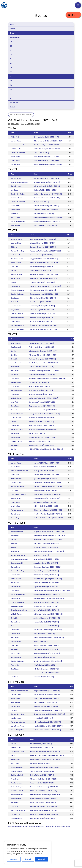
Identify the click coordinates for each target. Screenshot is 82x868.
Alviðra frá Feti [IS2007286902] (41, 763)
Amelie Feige (15, 759)
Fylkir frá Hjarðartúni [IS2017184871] (42, 306)
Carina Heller (24, 826)
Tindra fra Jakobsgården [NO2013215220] (44, 263)
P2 (11, 63)
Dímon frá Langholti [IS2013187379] (42, 310)
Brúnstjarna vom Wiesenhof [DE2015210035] (45, 795)
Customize (14, 859)
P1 (11, 59)
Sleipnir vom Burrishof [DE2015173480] (47, 198)
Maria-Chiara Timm (17, 363)
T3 (11, 85)
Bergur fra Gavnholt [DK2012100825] (46, 210)
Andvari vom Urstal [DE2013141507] (46, 563)
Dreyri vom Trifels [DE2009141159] (45, 225)
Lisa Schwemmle (17, 771)
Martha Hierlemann (17, 325)
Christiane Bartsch (17, 775)
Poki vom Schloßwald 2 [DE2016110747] (47, 722)
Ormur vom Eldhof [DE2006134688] (42, 783)
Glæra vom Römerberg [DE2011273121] (44, 791)
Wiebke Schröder (17, 441)
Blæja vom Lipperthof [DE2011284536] (43, 247)
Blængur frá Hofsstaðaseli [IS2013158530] (48, 486)
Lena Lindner (15, 575)
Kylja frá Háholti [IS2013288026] (40, 386)
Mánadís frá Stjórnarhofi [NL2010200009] (44, 814)
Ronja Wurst (15, 310)
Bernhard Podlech (17, 414)
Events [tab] (12, 33)
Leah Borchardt (16, 418)
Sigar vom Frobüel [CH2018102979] (41, 390)
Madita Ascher (16, 437)
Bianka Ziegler (16, 217)
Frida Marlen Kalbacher (19, 494)
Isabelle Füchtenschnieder (20, 145)
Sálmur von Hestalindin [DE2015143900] (47, 186)
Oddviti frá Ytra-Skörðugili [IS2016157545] (48, 164)
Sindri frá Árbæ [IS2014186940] (41, 302)
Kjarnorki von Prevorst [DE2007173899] (42, 402)
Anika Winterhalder (17, 318)
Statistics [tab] (13, 107)
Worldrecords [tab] (14, 103)
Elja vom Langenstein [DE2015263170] (43, 290)
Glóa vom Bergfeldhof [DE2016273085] (47, 221)
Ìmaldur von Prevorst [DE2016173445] (42, 445)
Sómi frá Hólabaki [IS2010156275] (41, 255)
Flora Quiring (15, 386)
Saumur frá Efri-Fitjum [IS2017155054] (46, 178)
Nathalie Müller (16, 149)
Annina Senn (15, 583)
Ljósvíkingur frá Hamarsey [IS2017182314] (43, 351)
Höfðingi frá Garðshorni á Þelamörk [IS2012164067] (46, 449)
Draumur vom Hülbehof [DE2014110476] (47, 494)
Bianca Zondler (16, 263)
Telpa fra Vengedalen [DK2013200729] (42, 375)
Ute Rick (14, 271)
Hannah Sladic (16, 587)
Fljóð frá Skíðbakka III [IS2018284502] (42, 347)
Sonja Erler (15, 359)
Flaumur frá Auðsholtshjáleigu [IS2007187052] (46, 251)
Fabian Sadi (15, 137)
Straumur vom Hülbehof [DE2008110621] (44, 278)
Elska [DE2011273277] (41, 153)
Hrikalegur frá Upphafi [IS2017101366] (47, 145)
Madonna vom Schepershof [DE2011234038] (45, 759)
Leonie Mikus (15, 161)
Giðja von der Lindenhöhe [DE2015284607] (48, 141)
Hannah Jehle (15, 286)
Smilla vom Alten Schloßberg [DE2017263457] (45, 286)
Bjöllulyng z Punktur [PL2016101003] (41, 422)
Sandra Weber (16, 467)
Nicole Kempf (66, 826)
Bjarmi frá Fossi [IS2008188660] (44, 657)
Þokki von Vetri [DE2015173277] (40, 441)
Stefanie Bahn (16, 302)
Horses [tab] (12, 29)
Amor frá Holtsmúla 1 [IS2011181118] (46, 157)
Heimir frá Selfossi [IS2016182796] (42, 775)
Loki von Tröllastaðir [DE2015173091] (41, 367)
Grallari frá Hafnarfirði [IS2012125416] (46, 583)
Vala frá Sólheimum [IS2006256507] (42, 771)
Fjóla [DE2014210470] (41, 642)
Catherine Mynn (16, 186)
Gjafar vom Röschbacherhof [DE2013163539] (49, 551)
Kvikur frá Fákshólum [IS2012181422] (41, 394)
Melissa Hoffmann (17, 314)
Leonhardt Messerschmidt (20, 559)
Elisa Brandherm (16, 818)
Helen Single (15, 536)
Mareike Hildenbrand (18, 153)
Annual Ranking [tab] (15, 37)
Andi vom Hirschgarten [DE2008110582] (42, 359)
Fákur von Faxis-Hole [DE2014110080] (46, 559)
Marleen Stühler (16, 141)
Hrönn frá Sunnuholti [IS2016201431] (42, 282)
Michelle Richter (16, 398)
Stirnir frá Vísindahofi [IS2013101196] (46, 575)
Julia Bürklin (15, 367)
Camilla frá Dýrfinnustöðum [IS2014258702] (44, 363)
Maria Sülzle (15, 630)
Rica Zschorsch (16, 347)
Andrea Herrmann (17, 510)
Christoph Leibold (34, 826)
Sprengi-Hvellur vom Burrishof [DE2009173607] (49, 536)
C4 (11, 42)
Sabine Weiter (16, 157)
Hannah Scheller (16, 275)
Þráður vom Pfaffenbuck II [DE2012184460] (43, 398)
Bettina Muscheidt (17, 563)
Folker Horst (15, 394)
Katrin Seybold (16, 642)
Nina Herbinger (16, 383)
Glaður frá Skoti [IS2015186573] (41, 271)
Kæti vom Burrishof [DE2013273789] (42, 318)
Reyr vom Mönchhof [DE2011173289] (46, 587)
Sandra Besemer (16, 410)
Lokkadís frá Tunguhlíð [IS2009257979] (47, 653)
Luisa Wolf (14, 402)
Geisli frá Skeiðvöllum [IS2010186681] (46, 161)
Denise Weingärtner (17, 329)
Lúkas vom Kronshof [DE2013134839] (46, 626)
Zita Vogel (14, 375)
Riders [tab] (12, 24)
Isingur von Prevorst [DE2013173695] (41, 426)
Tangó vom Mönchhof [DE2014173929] (47, 182)
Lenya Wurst (15, 426)
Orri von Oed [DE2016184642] (39, 383)
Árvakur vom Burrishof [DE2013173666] (43, 325)
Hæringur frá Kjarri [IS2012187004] (45, 190)
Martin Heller (56, 826)
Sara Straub (15, 298)
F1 (11, 50)
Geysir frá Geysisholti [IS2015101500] (46, 571)
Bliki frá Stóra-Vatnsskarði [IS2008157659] (48, 630)
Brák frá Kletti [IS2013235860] (44, 214)
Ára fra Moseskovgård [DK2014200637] (47, 149)
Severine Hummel (17, 791)
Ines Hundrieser (16, 243)
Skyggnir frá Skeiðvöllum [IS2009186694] (44, 259)
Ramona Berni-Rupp (18, 251)
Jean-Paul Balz (46, 826)
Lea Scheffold (15, 814)
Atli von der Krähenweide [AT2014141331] (43, 355)
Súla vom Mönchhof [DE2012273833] (43, 818)
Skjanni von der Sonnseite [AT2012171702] (48, 510)
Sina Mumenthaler (17, 767)
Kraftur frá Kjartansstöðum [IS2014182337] (48, 194)
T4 (11, 90)
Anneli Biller (15, 433)
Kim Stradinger (16, 657)
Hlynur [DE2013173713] (37, 433)
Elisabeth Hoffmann (18, 290)
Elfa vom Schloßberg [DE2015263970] (43, 267)
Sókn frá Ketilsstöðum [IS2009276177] (43, 298)
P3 (11, 68)
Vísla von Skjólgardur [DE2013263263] (43, 239)
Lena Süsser (15, 379)
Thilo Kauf (14, 267)
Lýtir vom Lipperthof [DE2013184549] (42, 243)
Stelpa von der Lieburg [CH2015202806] (44, 779)
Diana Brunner (16, 164)
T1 (11, 77)
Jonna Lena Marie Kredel (19, 610)
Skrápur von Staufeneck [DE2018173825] (47, 567)
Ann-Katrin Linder (17, 390)
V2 (11, 98)
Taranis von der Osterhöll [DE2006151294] (44, 294)
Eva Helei (14, 355)
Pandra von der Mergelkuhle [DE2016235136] (44, 371)
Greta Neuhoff (16, 225)
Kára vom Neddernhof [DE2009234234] (42, 418)
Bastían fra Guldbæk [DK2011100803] (46, 622)
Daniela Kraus (15, 567)
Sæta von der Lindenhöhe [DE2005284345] (43, 410)
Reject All (28, 859)
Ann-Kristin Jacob (17, 259)
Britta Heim (15, 247)
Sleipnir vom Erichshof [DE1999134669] (42, 406)
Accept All (42, 859)
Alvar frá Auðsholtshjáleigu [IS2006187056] (45, 767)
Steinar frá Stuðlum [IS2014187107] (45, 467)
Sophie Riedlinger (17, 787)
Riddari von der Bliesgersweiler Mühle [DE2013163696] (47, 379)
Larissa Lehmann (17, 306)
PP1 (11, 72)
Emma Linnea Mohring (18, 221)
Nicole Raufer (15, 278)
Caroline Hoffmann (17, 294)
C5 (11, 46)
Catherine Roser (16, 198)
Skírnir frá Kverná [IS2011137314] (41, 322)
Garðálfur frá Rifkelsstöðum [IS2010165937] (48, 217)
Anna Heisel (15, 371)
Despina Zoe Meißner (18, 194)
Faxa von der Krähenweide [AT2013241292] (45, 787)
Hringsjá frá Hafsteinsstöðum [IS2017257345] (44, 414)
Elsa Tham (14, 214)
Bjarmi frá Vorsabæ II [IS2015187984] (43, 314)
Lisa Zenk (14, 422)
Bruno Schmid (16, 406)
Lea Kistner (15, 190)
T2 (11, 81)
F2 (11, 55)
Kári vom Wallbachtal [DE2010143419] (47, 137)
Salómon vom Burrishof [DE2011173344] (44, 329)
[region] (28, 853)
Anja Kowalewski (17, 783)
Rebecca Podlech (17, 239)
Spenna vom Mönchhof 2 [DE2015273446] (44, 275)
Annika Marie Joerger (18, 722)
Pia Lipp (14, 282)
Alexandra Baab (13, 826)
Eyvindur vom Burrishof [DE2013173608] (42, 437)
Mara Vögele (15, 763)
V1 (11, 94)
